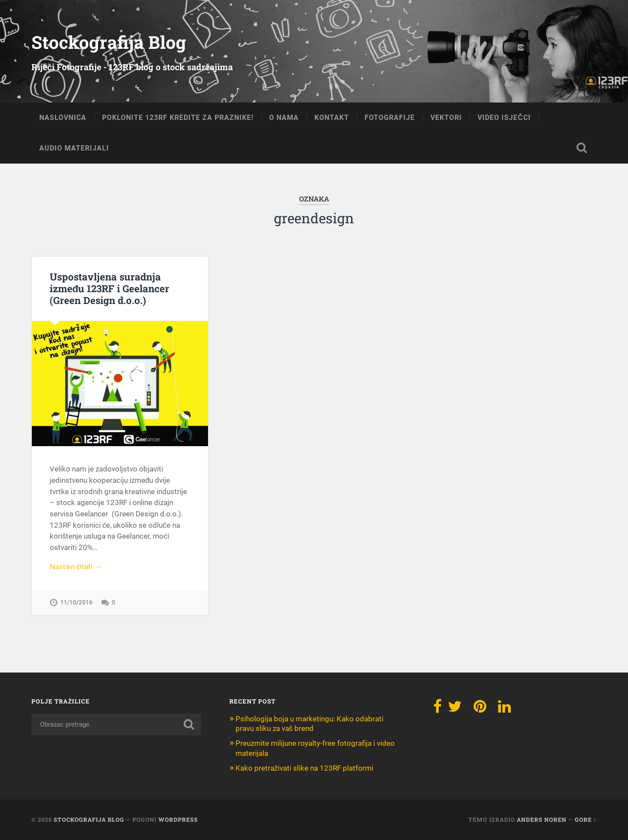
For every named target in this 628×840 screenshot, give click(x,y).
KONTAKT (332, 118)
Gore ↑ (586, 820)
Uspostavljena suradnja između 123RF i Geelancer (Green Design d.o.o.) (110, 288)
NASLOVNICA (63, 118)
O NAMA (284, 118)
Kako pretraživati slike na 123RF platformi (305, 768)
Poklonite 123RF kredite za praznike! (178, 118)
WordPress (178, 820)
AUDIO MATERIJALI (74, 148)
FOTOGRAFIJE (390, 118)
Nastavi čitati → (76, 567)
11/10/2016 (76, 603)
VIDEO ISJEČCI (504, 118)
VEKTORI (446, 118)
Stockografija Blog (109, 42)
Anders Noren (542, 820)
